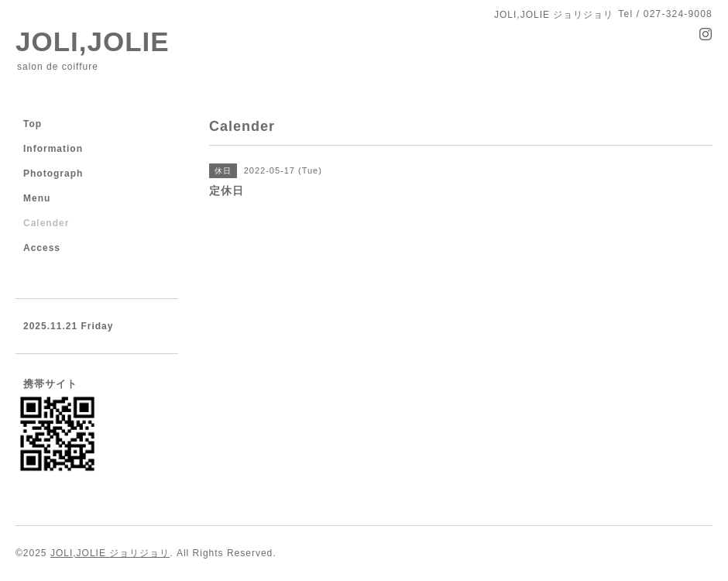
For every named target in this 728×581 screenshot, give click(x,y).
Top (33, 124)
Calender (46, 223)
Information (53, 149)
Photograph (53, 174)
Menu (37, 198)
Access (42, 248)
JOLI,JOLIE (93, 41)
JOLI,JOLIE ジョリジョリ (110, 553)
